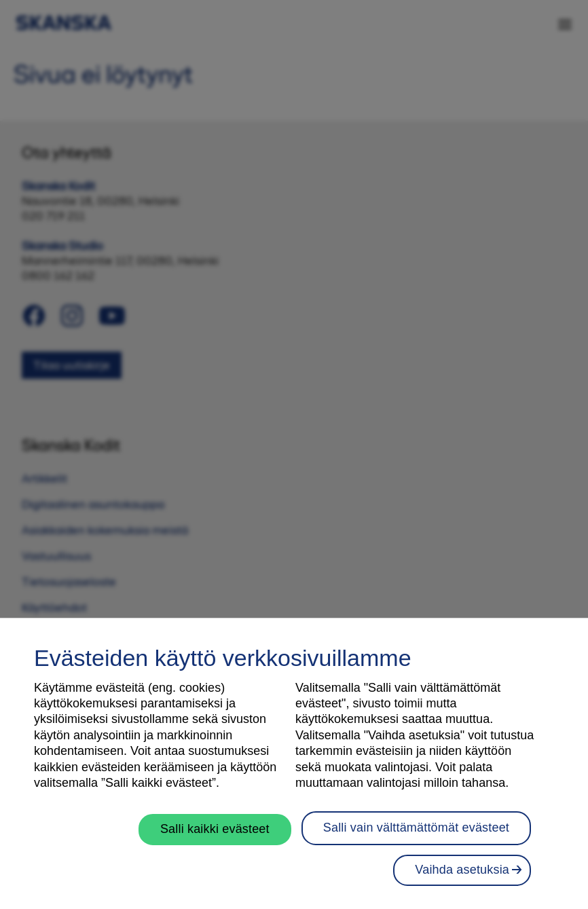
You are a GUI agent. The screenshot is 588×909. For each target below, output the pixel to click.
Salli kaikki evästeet (215, 833)
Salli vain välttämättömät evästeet (416, 832)
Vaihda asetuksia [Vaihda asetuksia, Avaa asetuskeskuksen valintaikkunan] (462, 874)
